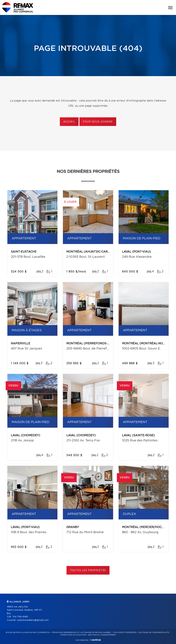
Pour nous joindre (98, 122)
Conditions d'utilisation (73, 635)
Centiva (95, 640)
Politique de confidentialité (154, 632)
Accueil (69, 122)
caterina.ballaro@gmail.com (33, 620)
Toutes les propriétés (88, 570)
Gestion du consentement (102, 635)
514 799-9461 (20, 617)
